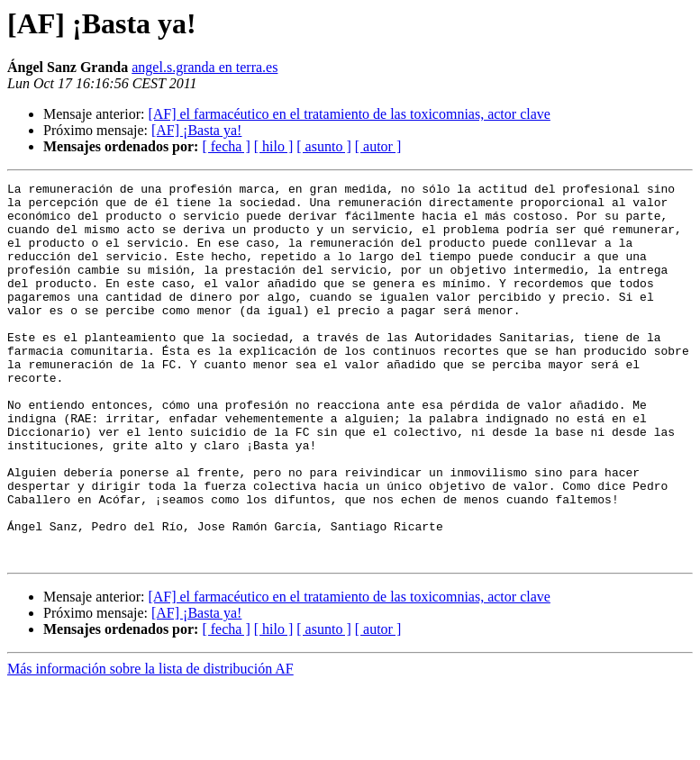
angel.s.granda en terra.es (205, 67)
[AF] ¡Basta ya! (196, 130)
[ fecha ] (226, 146)
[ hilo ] (274, 146)
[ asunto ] (323, 146)
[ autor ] (378, 146)
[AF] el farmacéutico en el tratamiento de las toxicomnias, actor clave (349, 114)
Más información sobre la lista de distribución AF (150, 744)
